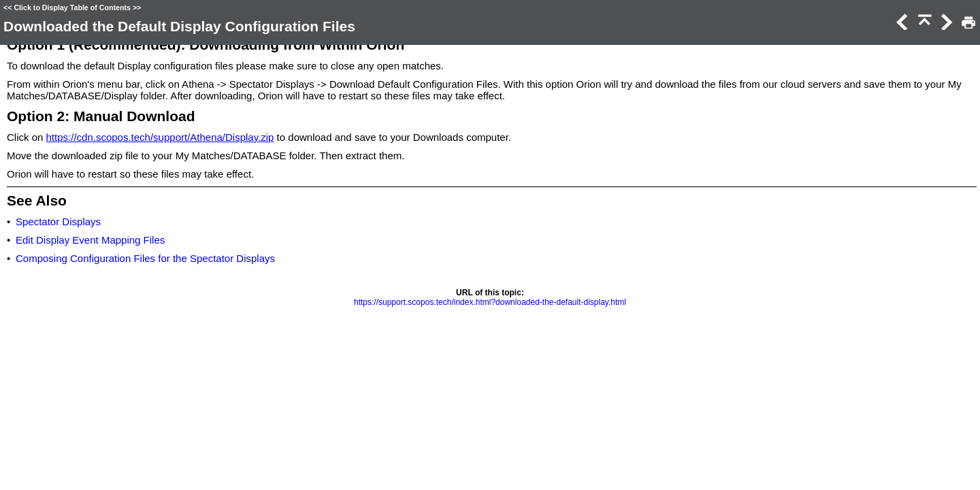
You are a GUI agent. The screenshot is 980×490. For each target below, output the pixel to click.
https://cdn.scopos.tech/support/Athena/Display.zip (160, 137)
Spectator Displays (58, 222)
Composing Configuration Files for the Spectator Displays (145, 258)
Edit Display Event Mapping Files (90, 240)
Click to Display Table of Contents (72, 7)
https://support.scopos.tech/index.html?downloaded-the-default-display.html (490, 302)
